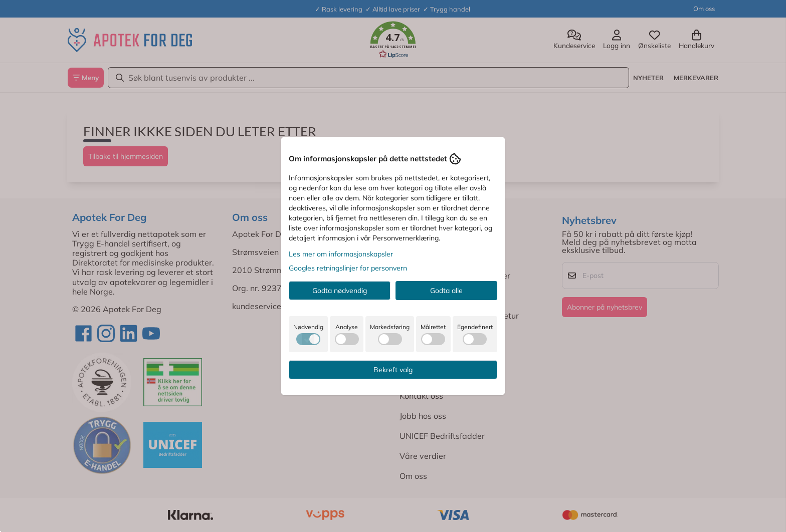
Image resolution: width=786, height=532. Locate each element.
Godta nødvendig (340, 291)
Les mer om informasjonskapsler (341, 254)
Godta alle (446, 291)
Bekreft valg (393, 370)
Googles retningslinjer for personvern (348, 268)
